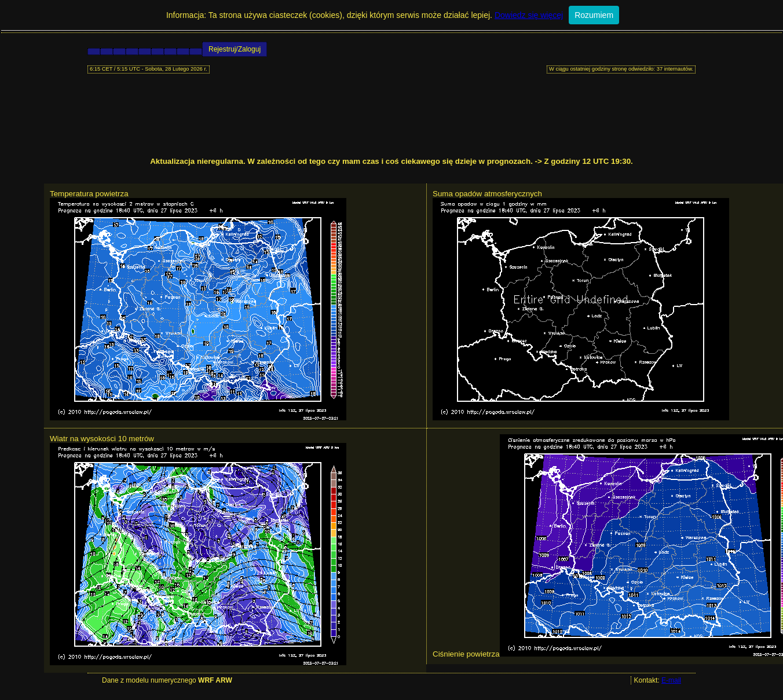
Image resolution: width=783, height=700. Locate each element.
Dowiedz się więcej (529, 15)
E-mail (671, 680)
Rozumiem (594, 15)
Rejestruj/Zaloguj (235, 49)
